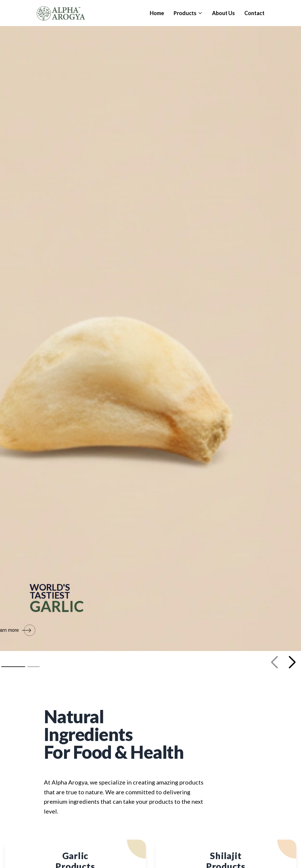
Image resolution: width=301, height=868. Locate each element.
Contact (254, 13)
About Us (223, 13)
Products (188, 13)
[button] (13, 667)
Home (157, 13)
